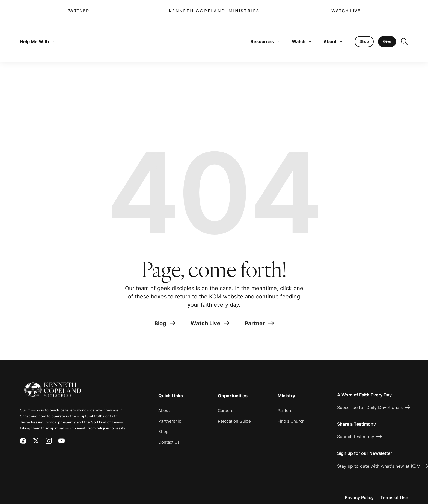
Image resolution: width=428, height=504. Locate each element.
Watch (302, 41)
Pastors (285, 410)
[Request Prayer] (392, 340)
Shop (163, 432)
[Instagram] (49, 441)
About (333, 41)
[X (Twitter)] (36, 441)
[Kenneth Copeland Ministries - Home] (53, 386)
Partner (78, 11)
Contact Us (169, 442)
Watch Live (346, 11)
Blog (165, 325)
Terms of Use (394, 497)
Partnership (170, 421)
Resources (265, 41)
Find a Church (291, 421)
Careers (226, 410)
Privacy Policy (359, 497)
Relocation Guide (234, 421)
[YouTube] (62, 441)
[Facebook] (23, 441)
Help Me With (37, 41)
